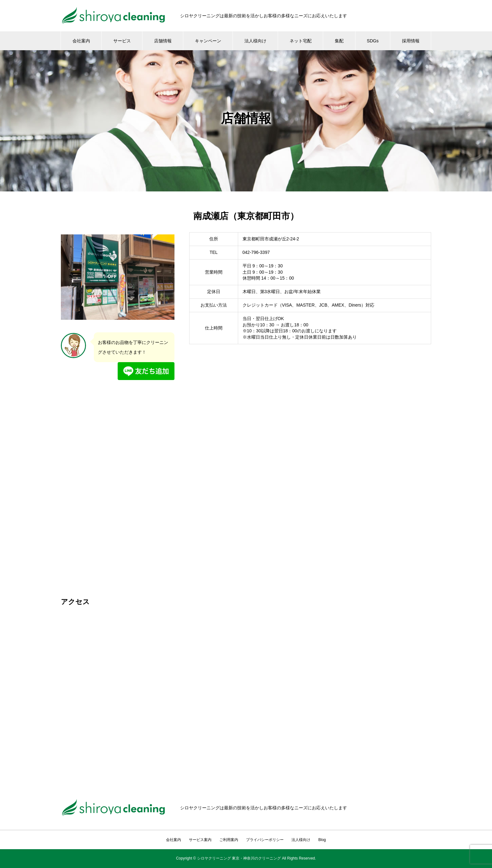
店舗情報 (163, 41)
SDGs (373, 41)
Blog (322, 840)
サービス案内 (200, 840)
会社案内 (81, 41)
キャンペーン (208, 41)
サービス (122, 41)
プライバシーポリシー (265, 840)
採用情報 (411, 41)
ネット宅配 (301, 41)
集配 (339, 41)
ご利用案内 (229, 840)
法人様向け (255, 41)
